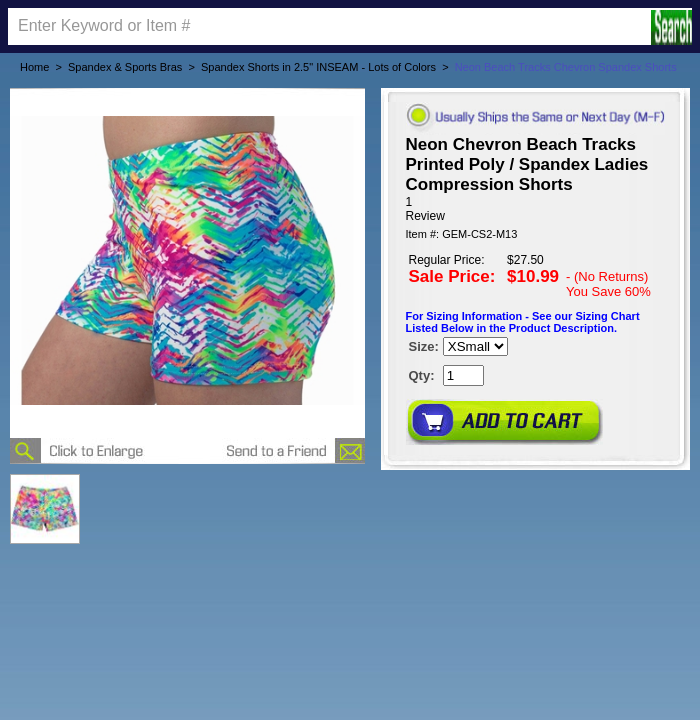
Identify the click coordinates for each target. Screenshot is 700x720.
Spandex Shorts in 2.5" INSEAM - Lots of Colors (318, 67)
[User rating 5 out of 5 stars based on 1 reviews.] (535, 209)
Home (34, 67)
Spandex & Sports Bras (125, 67)
